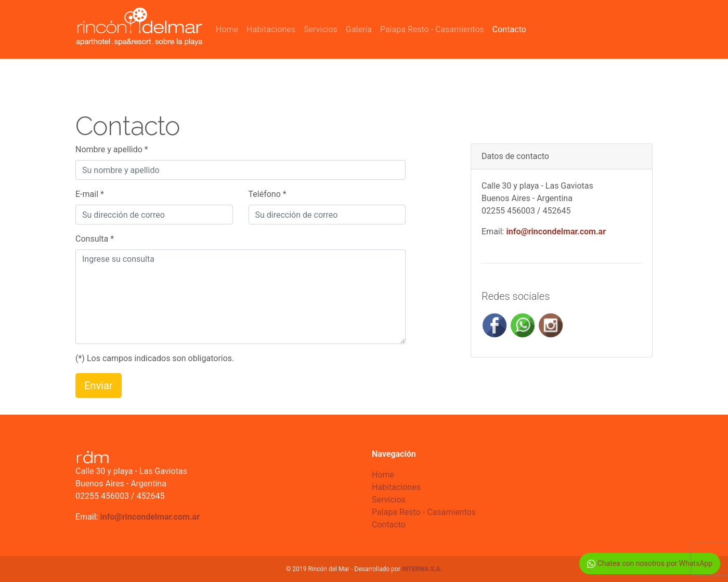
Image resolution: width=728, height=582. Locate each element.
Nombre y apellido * (112, 149)
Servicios (321, 29)
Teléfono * (268, 194)
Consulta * (95, 239)
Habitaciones (271, 29)
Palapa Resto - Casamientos (432, 29)
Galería (359, 29)
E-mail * (90, 194)
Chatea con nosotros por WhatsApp (650, 564)
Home (227, 29)
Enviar (99, 386)
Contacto (509, 29)
